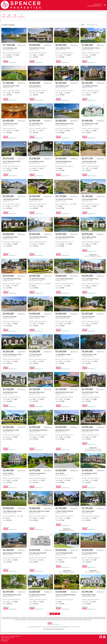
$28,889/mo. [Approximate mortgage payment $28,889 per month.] (74, 159)
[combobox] (95, 25)
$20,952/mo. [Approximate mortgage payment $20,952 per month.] (22, 471)
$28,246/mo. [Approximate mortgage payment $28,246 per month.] (101, 159)
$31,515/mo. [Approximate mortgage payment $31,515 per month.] (22, 121)
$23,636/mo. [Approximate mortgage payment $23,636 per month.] (48, 314)
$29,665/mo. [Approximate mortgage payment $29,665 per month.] (48, 159)
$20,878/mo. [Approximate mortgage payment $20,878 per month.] (48, 471)
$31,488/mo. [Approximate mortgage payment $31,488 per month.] (48, 121)
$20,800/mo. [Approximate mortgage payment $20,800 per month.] (74, 471)
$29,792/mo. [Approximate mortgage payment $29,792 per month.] (22, 159)
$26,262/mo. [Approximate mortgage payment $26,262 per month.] (22, 234)
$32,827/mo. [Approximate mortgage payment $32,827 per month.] (74, 83)
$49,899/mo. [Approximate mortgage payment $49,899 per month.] (48, 45)
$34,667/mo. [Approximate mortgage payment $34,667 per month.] (48, 83)
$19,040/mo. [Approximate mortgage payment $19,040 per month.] (101, 550)
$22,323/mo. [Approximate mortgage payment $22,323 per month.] (101, 314)
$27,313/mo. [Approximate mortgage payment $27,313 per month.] (48, 196)
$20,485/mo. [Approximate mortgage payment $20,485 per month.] (101, 471)
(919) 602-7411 (4, 641)
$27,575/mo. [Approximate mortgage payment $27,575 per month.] (22, 196)
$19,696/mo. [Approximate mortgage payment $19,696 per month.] (101, 508)
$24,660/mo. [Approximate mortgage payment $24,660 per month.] (101, 276)
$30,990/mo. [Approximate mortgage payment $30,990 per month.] (74, 121)
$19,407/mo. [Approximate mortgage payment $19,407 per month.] (48, 550)
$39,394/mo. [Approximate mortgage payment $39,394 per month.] (22, 83)
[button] (9, 16)
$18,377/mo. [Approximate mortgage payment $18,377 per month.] (101, 592)
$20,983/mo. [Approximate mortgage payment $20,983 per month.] (22, 427)
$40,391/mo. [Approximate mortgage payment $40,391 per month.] (101, 45)
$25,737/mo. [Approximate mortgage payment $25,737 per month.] (48, 276)
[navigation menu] (105, 5)
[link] (4, 16)
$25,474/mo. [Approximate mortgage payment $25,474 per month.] (74, 276)
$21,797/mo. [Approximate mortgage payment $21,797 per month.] (22, 389)
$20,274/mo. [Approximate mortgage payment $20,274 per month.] (48, 508)
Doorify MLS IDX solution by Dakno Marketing (53, 629)
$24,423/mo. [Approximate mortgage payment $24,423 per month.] (22, 314)
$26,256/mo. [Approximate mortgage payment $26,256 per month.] (101, 234)
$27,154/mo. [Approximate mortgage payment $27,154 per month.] (74, 196)
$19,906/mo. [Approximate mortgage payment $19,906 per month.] (74, 508)
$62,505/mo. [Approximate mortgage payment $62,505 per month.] (22, 45)
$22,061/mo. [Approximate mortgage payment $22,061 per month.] (48, 352)
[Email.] (94, 6)
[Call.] (94, 4)
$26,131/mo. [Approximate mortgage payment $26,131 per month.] (22, 276)
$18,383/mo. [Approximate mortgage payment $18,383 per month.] (48, 592)
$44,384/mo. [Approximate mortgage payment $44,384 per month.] (74, 45)
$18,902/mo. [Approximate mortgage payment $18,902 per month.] (22, 592)
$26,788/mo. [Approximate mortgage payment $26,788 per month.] (101, 196)
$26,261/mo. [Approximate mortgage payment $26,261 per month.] (74, 234)
